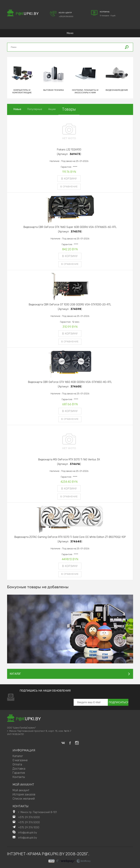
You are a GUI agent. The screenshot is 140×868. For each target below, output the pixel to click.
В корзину (69, 179)
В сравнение (69, 187)
